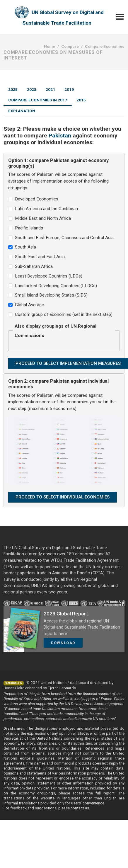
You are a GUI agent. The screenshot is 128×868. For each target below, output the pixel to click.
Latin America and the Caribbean (46, 209)
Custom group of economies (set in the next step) (64, 314)
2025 (13, 89)
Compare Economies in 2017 (38, 100)
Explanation (22, 111)
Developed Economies (37, 199)
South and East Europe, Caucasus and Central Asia (64, 238)
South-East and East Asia (40, 257)
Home (50, 46)
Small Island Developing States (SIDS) (51, 295)
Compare (70, 46)
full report (105, 793)
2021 (50, 89)
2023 (32, 89)
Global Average (29, 305)
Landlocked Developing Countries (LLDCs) (56, 286)
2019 (69, 89)
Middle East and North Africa (43, 218)
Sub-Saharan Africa (34, 266)
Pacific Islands (29, 228)
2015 (81, 100)
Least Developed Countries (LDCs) (49, 276)
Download (63, 643)
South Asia (25, 247)
